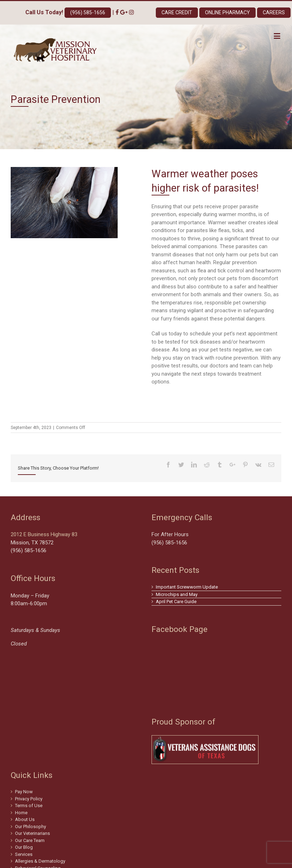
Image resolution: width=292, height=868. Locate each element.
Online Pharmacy (227, 12)
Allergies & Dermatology (40, 861)
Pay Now (24, 792)
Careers (274, 12)
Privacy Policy (29, 799)
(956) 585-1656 (88, 12)
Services (24, 854)
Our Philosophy (30, 827)
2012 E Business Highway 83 (44, 534)
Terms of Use (29, 806)
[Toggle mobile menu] (278, 36)
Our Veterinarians (32, 833)
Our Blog (24, 847)
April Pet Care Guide (176, 602)
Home (21, 813)
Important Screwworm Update (187, 587)
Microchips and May (177, 594)
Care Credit (177, 12)
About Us (25, 819)
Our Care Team (30, 840)
